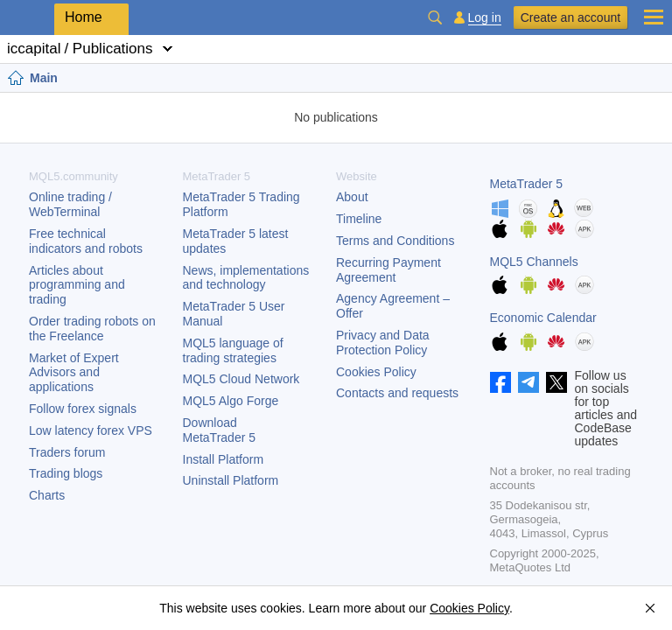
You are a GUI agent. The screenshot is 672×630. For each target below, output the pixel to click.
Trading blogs (66, 473)
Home (84, 17)
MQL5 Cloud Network (241, 379)
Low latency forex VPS (91, 430)
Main (44, 78)
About (352, 197)
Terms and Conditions (395, 241)
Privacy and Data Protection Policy (383, 343)
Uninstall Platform (231, 480)
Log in (485, 18)
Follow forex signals (83, 409)
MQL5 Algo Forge (231, 401)
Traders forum (67, 452)
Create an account (570, 17)
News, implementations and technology (246, 278)
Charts (47, 495)
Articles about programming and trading (77, 285)
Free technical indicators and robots (86, 241)
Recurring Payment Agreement (388, 270)
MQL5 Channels (534, 262)
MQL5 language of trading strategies (233, 350)
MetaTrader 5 (527, 184)
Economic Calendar (543, 318)
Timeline (359, 219)
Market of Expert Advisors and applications (74, 373)
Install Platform (224, 459)
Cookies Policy (376, 372)
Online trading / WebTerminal (70, 204)
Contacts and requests (397, 393)
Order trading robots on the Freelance (92, 329)
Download (220, 430)
